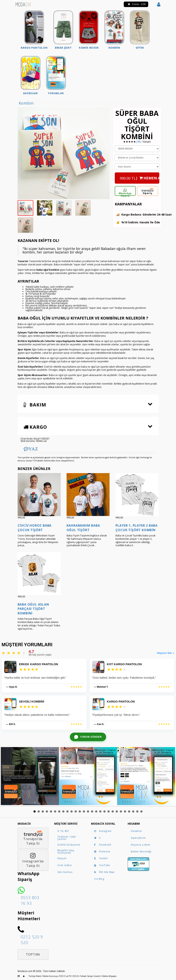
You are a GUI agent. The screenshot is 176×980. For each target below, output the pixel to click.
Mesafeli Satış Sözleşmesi (66, 852)
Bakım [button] (35, 405)
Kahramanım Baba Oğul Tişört (83, 528)
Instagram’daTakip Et (33, 860)
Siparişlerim (138, 838)
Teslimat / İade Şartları (67, 838)
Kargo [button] (35, 427)
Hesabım (136, 831)
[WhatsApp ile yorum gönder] (88, 737)
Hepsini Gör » (166, 653)
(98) (139, 142)
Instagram (103, 831)
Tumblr (101, 858)
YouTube (102, 865)
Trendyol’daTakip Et (33, 838)
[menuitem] (34, 30)
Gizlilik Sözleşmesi (69, 845)
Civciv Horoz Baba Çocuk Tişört (35, 528)
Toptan (33, 954)
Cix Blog (99, 879)
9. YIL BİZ (63, 831)
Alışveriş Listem (141, 845)
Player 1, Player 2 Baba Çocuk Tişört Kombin (137, 528)
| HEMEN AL (140, 177)
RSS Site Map (104, 872)
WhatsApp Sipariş (125, 192)
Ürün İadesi (65, 865)
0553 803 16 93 (30, 900)
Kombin (26, 103)
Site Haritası (65, 872)
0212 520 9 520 (32, 940)
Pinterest (102, 852)
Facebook (103, 845)
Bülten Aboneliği (141, 852)
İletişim (62, 858)
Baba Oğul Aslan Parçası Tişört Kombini (33, 609)
